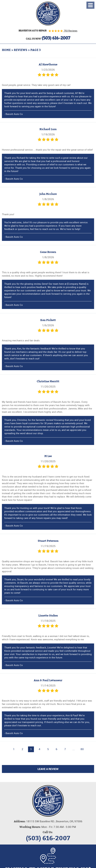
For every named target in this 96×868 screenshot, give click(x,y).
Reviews (21, 50)
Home (6, 50)
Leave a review (48, 769)
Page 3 (36, 50)
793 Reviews (70, 31)
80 (82, 749)
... (74, 749)
